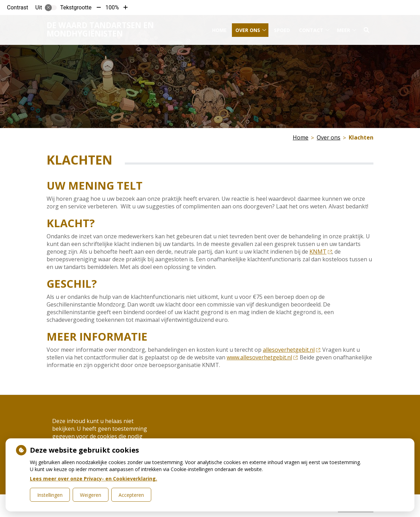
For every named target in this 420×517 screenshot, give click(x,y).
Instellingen (50, 495)
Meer (344, 27)
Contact (311, 27)
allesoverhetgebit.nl (291, 350)
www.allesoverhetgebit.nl (262, 357)
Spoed (282, 27)
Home (219, 27)
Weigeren (91, 495)
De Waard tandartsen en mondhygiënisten (100, 27)
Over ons (248, 27)
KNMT (321, 252)
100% (112, 7)
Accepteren (131, 495)
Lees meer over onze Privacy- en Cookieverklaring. (94, 479)
